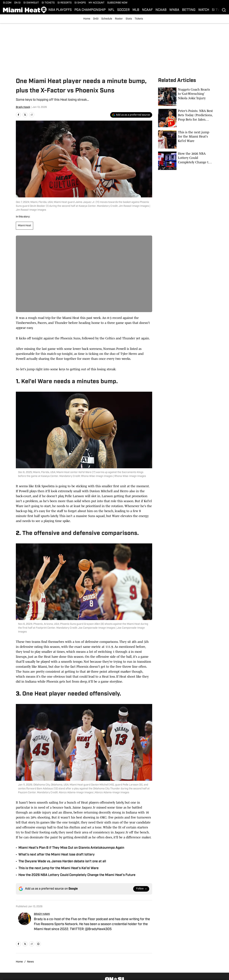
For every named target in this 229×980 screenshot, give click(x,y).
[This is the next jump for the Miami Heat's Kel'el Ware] (186, 139)
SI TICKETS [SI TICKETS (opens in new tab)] (48, 3)
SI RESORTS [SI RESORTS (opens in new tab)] (65, 3)
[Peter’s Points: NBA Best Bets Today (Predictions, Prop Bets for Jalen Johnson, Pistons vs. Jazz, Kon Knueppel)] (186, 118)
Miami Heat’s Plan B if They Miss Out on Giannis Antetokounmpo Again (71, 848)
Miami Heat (25, 226)
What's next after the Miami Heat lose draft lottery (57, 855)
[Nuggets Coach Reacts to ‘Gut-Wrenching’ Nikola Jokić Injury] (186, 97)
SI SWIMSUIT (31, 3)
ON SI (17, 3)
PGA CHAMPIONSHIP (90, 10)
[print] (38, 944)
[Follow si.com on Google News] (141, 889)
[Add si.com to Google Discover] (131, 115)
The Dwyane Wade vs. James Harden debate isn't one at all (62, 862)
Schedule (107, 19)
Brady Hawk (23, 107)
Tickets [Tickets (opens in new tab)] (139, 19)
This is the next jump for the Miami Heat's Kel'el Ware (58, 868)
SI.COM (7, 3)
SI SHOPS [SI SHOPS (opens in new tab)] (80, 3)
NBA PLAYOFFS (60, 10)
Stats (129, 19)
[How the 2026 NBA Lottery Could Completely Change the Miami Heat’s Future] (186, 161)
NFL (111, 10)
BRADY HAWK (42, 914)
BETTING (189, 10)
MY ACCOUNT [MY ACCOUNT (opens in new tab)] (97, 3)
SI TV (216, 10)
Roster (119, 19)
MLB (136, 10)
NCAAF (147, 10)
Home (87, 19)
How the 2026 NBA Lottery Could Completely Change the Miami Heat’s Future (77, 875)
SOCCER (123, 10)
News (30, 962)
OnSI (96, 19)
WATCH (204, 10)
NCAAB (161, 10)
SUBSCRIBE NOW (117, 3)
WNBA (174, 10)
